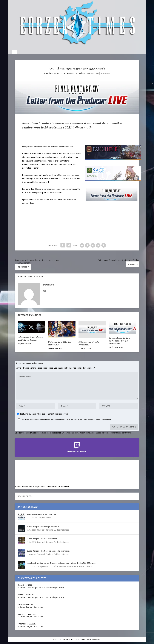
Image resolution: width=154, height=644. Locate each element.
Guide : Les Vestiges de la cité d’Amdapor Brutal (42, 588)
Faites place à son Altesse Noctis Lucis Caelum (30, 339)
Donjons (49, 530)
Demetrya (58, 73)
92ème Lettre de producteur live (41, 514)
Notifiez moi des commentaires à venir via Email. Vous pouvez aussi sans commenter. (64, 420)
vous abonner (89, 420)
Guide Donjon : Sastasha (31, 607)
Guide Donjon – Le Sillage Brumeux (43, 526)
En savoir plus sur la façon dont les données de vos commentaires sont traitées (98, 433)
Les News (90, 73)
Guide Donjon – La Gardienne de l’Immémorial (48, 551)
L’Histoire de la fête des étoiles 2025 (60, 343)
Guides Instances (61, 530)
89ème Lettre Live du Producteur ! (89, 343)
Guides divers (85, 566)
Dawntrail (41, 530)
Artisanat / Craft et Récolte (54, 566)
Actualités (80, 73)
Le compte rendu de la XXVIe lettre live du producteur (120, 341)
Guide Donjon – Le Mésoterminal (42, 539)
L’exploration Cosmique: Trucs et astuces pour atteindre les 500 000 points (62, 563)
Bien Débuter (73, 566)
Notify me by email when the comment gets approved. (43, 414)
